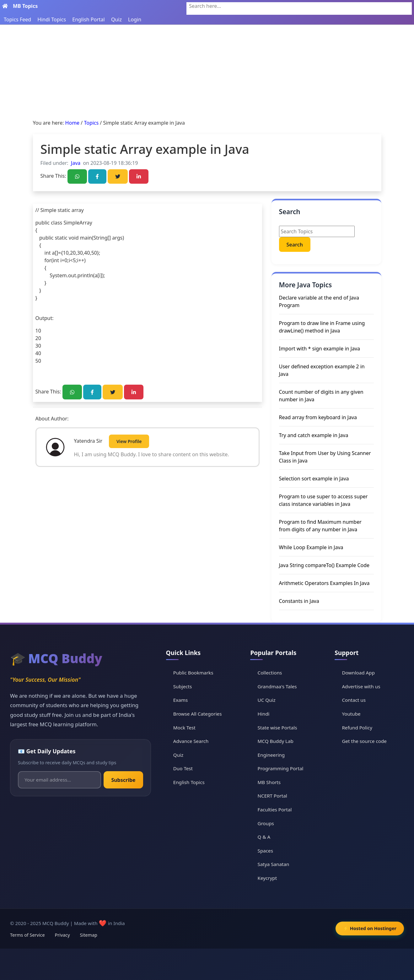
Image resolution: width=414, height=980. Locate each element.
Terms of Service (27, 935)
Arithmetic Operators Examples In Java (324, 583)
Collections (270, 673)
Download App (358, 673)
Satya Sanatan (274, 864)
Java (76, 163)
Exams (180, 700)
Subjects (183, 686)
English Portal (88, 19)
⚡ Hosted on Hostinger (370, 928)
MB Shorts (269, 782)
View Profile (129, 441)
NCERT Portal (272, 796)
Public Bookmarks (193, 673)
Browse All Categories (198, 714)
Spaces (265, 851)
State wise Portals (277, 728)
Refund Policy (357, 728)
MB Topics (25, 6)
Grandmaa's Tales (277, 686)
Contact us (354, 700)
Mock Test (184, 728)
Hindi (264, 714)
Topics (91, 123)
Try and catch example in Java (314, 435)
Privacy (62, 935)
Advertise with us (361, 686)
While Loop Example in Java (311, 547)
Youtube (351, 714)
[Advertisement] (207, 72)
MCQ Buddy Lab (276, 741)
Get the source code (364, 741)
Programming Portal (281, 768)
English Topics (189, 782)
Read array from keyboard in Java (318, 417)
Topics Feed (17, 19)
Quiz (116, 19)
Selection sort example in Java (314, 479)
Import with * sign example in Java (320, 349)
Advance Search (191, 741)
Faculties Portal (275, 809)
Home (73, 123)
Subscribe (123, 780)
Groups (266, 823)
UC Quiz (267, 700)
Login (135, 19)
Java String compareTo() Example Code (324, 565)
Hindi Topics (52, 19)
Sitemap (89, 935)
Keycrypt (267, 878)
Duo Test (183, 768)
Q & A (264, 837)
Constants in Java (299, 601)
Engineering (271, 755)
